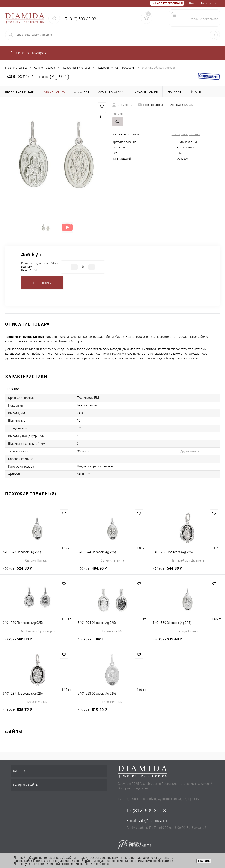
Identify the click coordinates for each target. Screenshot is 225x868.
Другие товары (189, 452)
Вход (192, 3)
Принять (204, 861)
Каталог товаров (26, 53)
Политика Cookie (97, 864)
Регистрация (209, 3)
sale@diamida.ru (152, 821)
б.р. (118, 122)
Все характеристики (186, 134)
